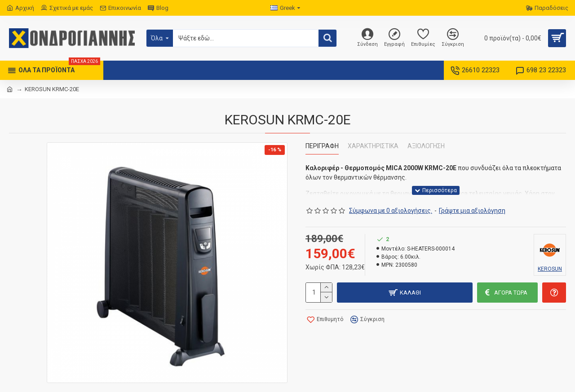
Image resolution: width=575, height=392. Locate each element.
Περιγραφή (322, 146)
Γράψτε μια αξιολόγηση (472, 211)
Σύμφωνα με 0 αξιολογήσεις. (391, 211)
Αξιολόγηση (426, 146)
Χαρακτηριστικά (373, 146)
